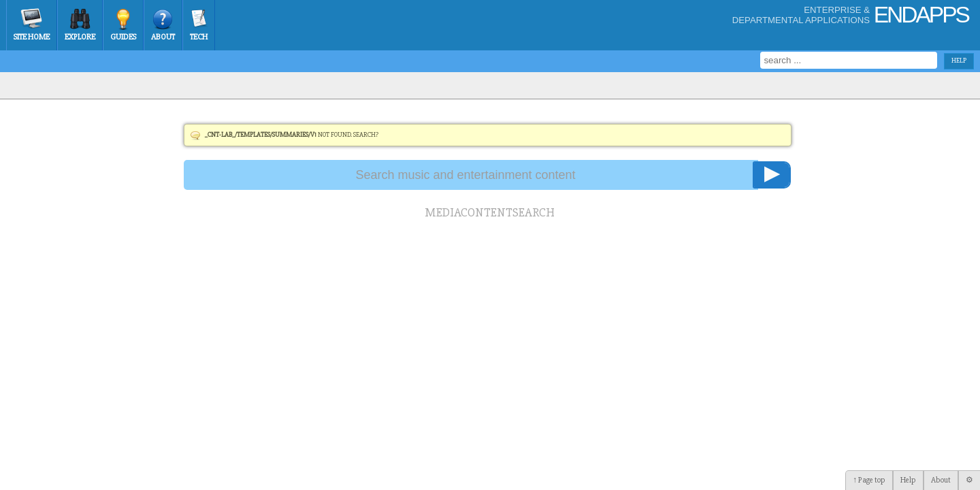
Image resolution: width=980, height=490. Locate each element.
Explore (80, 37)
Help (908, 480)
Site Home (32, 37)
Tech (199, 37)
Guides (123, 37)
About (163, 37)
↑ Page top (869, 480)
